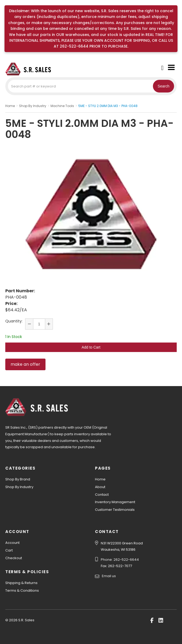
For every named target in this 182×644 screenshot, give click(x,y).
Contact (102, 495)
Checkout (14, 558)
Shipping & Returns (21, 583)
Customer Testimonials (115, 510)
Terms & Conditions (22, 590)
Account (12, 543)
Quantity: (14, 321)
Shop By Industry (19, 487)
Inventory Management (115, 502)
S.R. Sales (32, 69)
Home (100, 479)
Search (163, 86)
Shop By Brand (18, 479)
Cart (9, 550)
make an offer (25, 364)
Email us (109, 576)
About (100, 487)
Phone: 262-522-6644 (120, 560)
